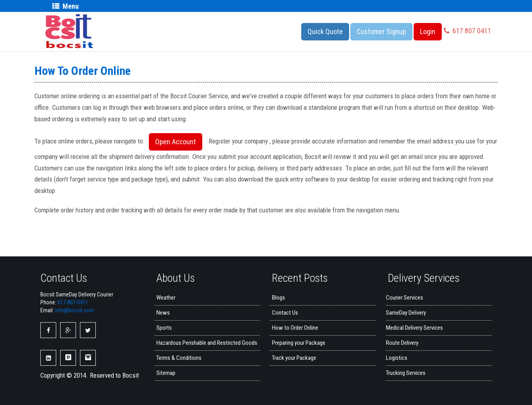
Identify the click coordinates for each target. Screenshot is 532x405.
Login (428, 32)
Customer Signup (381, 32)
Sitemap (166, 373)
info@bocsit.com (75, 310)
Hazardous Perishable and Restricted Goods (207, 343)
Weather (166, 298)
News (163, 313)
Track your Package (294, 358)
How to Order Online (295, 328)
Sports (164, 328)
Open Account (176, 142)
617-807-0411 (73, 302)
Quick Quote (325, 32)
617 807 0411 (467, 31)
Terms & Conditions (179, 358)
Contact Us (285, 313)
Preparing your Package (299, 343)
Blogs (278, 298)
